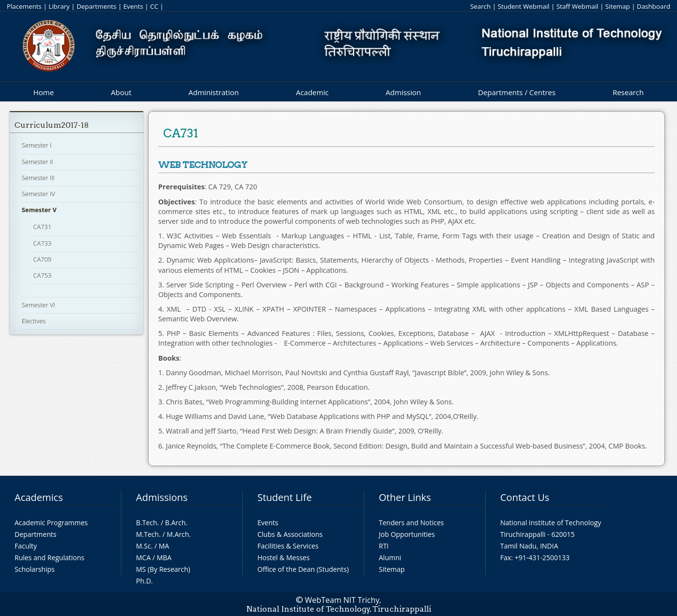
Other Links (405, 497)
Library (59, 6)
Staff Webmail (577, 6)
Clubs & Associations (290, 534)
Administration (214, 92)
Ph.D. (144, 581)
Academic (312, 92)
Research (628, 92)
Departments (97, 6)
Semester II (37, 162)
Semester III (38, 178)
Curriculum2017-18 (52, 125)
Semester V (39, 210)
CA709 (42, 259)
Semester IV (39, 194)
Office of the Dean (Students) (303, 569)
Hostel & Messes (284, 558)
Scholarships (34, 569)
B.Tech (147, 523)
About (121, 92)
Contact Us (525, 497)
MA (164, 546)
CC (154, 6)
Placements (24, 6)
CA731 (42, 227)
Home (43, 92)
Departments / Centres (517, 92)
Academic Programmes (51, 523)
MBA (164, 558)
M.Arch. (179, 534)
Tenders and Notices (411, 523)
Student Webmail (524, 6)
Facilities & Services (288, 546)
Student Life (285, 497)
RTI (384, 546)
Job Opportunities (407, 534)
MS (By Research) (163, 569)
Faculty (26, 546)
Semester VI (39, 305)
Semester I (37, 145)
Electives (34, 321)
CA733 (42, 243)
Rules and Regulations (50, 558)
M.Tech (147, 534)
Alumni (390, 558)
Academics (39, 497)
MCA (143, 558)
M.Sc (144, 546)
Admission (403, 92)
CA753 (42, 275)
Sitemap (618, 6)
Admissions (162, 497)
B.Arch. (176, 523)
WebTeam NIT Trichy (342, 600)
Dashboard (653, 6)
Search (480, 6)
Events (133, 6)
